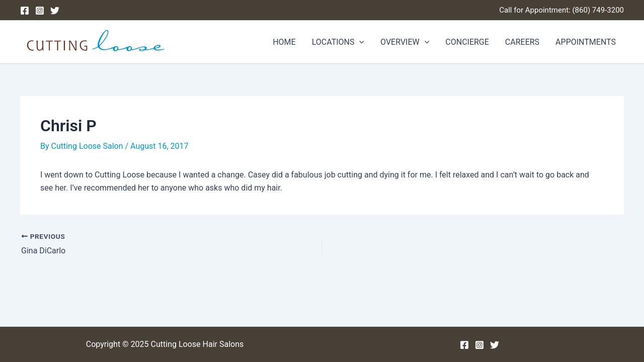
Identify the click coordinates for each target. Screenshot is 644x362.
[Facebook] (25, 11)
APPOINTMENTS (586, 42)
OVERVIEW (405, 42)
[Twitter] (55, 11)
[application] (359, 42)
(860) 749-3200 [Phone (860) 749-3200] (598, 10)
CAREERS (522, 42)
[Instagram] (40, 11)
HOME (284, 42)
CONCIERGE (467, 42)
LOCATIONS (338, 42)
